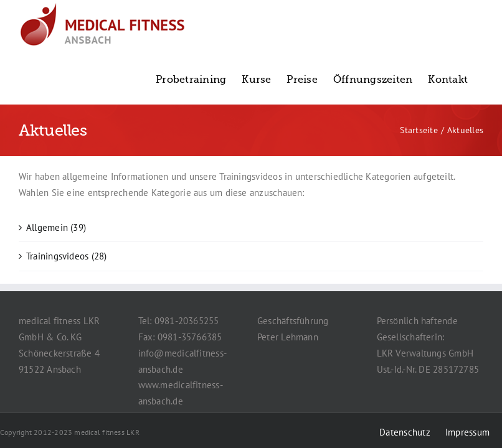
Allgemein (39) (56, 227)
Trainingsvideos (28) (67, 256)
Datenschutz (405, 432)
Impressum (467, 432)
